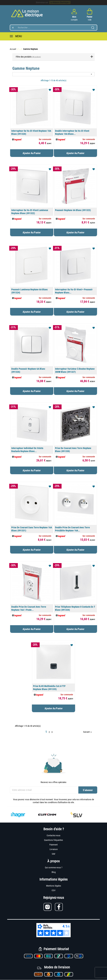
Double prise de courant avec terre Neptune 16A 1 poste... (29, 608)
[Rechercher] (53, 28)
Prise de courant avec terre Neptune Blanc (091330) (73, 450)
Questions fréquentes (53, 840)
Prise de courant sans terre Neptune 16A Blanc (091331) (32, 529)
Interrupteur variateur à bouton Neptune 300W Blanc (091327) (75, 370)
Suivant (88, 732)
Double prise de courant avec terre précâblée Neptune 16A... (72, 529)
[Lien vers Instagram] (49, 907)
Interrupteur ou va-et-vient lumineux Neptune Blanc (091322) (30, 212)
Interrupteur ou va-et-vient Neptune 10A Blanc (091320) (31, 132)
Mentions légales (54, 886)
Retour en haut (82, 741)
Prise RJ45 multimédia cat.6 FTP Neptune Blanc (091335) (49, 688)
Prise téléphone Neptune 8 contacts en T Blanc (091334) (75, 608)
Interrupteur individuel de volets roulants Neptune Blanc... (27, 450)
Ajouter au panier (32, 153)
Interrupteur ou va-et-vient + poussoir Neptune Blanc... (74, 291)
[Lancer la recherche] (93, 28)
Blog (54, 872)
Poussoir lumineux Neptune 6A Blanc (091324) (29, 291)
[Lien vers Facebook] (59, 907)
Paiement (53, 845)
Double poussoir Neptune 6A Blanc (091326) (28, 370)
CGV (53, 890)
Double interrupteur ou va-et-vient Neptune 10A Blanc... (72, 132)
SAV (53, 854)
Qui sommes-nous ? (54, 868)
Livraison (54, 849)
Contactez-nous (53, 835)
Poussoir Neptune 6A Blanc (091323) (73, 210)
